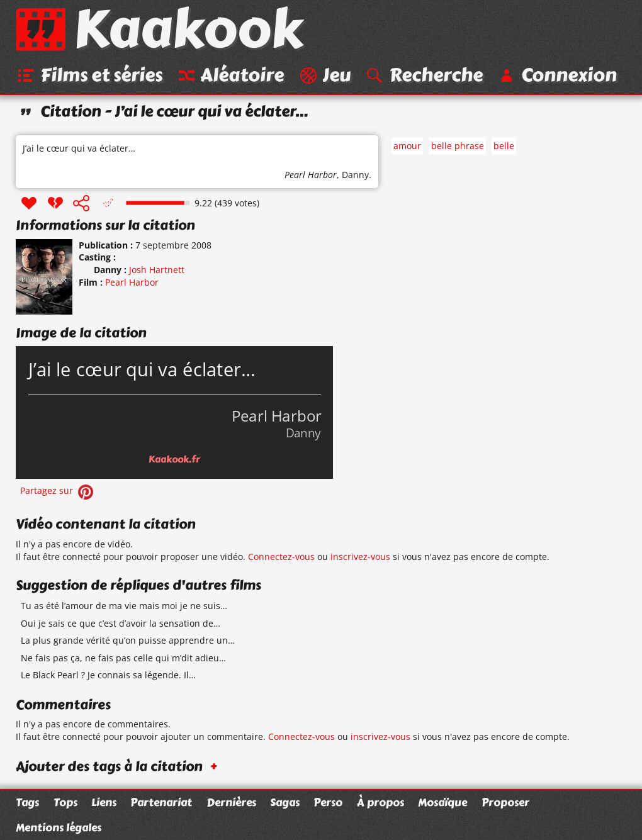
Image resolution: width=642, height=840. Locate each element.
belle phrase (458, 146)
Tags (27, 802)
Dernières (231, 802)
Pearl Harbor (311, 175)
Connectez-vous (281, 557)
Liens (104, 802)
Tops (65, 802)
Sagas (285, 802)
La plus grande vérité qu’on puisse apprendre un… (128, 640)
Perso (328, 802)
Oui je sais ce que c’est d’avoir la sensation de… (121, 623)
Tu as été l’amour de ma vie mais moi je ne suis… (124, 606)
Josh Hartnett (157, 270)
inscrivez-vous (360, 557)
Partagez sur (58, 490)
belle (504, 146)
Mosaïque (442, 802)
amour (407, 146)
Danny (355, 175)
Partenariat (161, 802)
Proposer (505, 802)
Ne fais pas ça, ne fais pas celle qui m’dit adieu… (123, 658)
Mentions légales (59, 827)
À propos (380, 802)
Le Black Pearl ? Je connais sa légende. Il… (108, 675)
